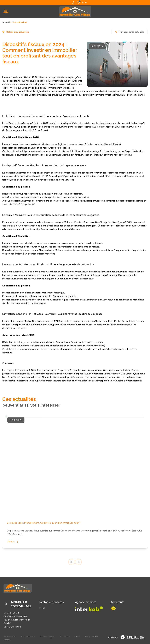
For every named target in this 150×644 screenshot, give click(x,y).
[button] (71, 562)
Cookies (7, 640)
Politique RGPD (91, 637)
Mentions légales (47, 637)
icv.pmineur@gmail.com (16, 616)
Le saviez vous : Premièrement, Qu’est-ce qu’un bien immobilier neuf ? (44, 523)
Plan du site (65, 637)
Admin (77, 637)
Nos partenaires (28, 637)
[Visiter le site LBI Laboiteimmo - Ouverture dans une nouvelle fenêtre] (132, 637)
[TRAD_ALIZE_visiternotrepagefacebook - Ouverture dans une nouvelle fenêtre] (40, 608)
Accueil (6, 22)
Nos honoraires (10, 637)
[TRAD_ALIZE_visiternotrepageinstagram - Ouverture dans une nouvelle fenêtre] (44, 608)
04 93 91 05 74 (11, 613)
